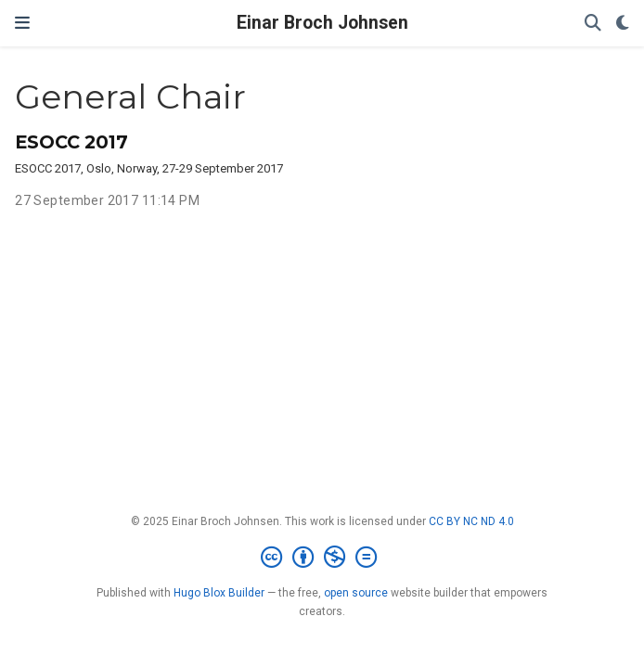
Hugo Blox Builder (219, 593)
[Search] (593, 24)
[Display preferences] (623, 24)
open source (356, 593)
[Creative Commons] (322, 558)
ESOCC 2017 (71, 142)
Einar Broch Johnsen (322, 23)
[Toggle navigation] (22, 23)
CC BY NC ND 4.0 (471, 521)
